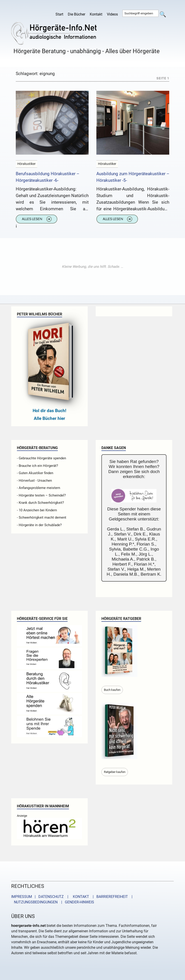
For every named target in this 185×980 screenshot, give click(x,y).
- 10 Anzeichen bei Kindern (37, 510)
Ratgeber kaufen (115, 772)
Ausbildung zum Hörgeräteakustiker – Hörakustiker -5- (133, 177)
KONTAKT (80, 897)
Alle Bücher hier (49, 418)
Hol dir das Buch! (49, 411)
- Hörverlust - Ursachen (34, 481)
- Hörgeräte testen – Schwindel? (41, 495)
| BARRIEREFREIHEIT (109, 897)
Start (59, 14)
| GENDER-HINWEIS (76, 902)
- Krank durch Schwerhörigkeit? (40, 503)
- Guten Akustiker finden (35, 473)
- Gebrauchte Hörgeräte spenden (41, 458)
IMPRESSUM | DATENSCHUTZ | (41, 897)
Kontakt (96, 14)
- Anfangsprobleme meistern (38, 488)
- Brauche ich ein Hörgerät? (37, 466)
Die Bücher (77, 14)
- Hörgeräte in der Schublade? (39, 525)
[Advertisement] (92, 267)
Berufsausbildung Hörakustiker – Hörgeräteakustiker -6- (48, 177)
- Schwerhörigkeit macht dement (42, 517)
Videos (112, 14)
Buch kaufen (112, 690)
